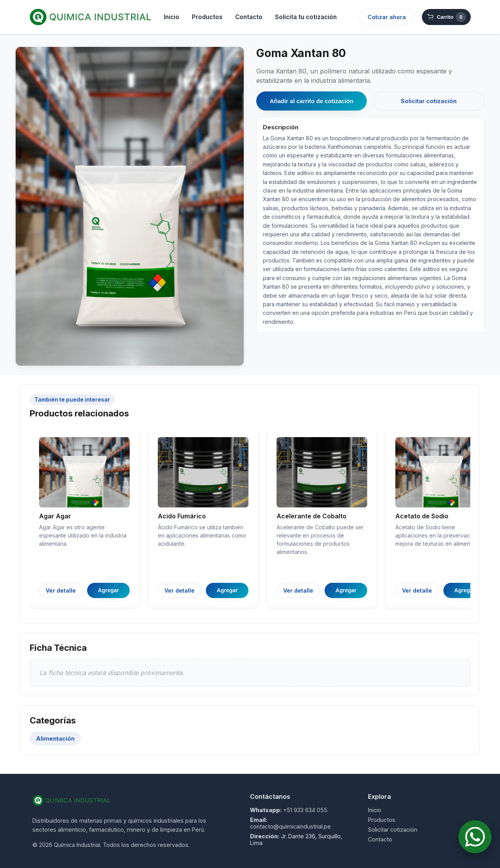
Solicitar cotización (429, 101)
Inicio (171, 17)
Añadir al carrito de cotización (311, 101)
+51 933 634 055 (305, 810)
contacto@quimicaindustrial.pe (290, 826)
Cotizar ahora (387, 17)
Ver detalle (61, 590)
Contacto (249, 17)
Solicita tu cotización (306, 17)
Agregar (109, 590)
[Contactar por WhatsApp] (475, 837)
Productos (207, 17)
